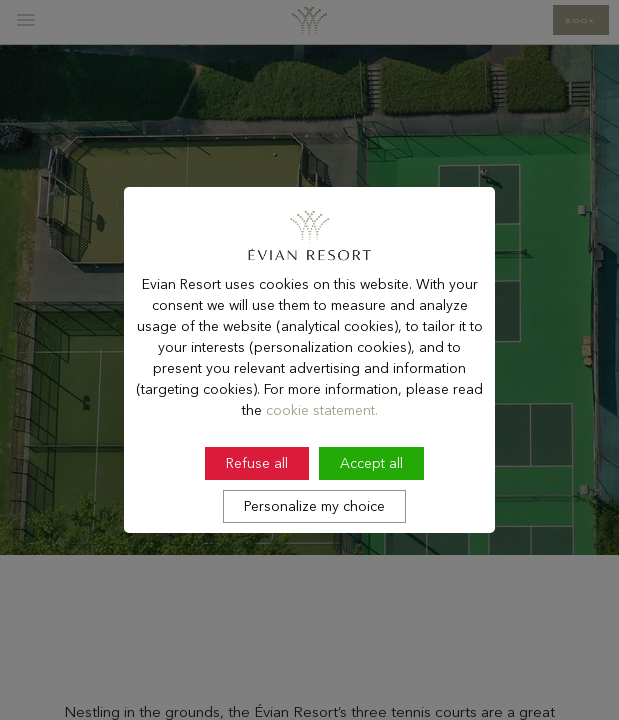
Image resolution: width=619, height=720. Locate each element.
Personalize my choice (314, 535)
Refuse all (257, 492)
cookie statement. (322, 439)
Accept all (371, 492)
